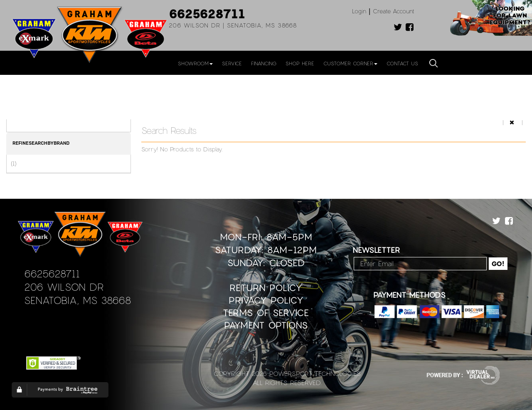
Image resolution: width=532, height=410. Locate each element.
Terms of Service (266, 312)
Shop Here (300, 63)
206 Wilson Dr (64, 287)
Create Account (394, 11)
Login (359, 11)
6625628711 (207, 13)
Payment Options (266, 325)
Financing (264, 63)
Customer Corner (350, 63)
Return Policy (266, 288)
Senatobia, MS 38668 (78, 300)
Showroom (195, 63)
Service (232, 63)
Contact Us (402, 63)
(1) (14, 163)
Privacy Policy (266, 300)
